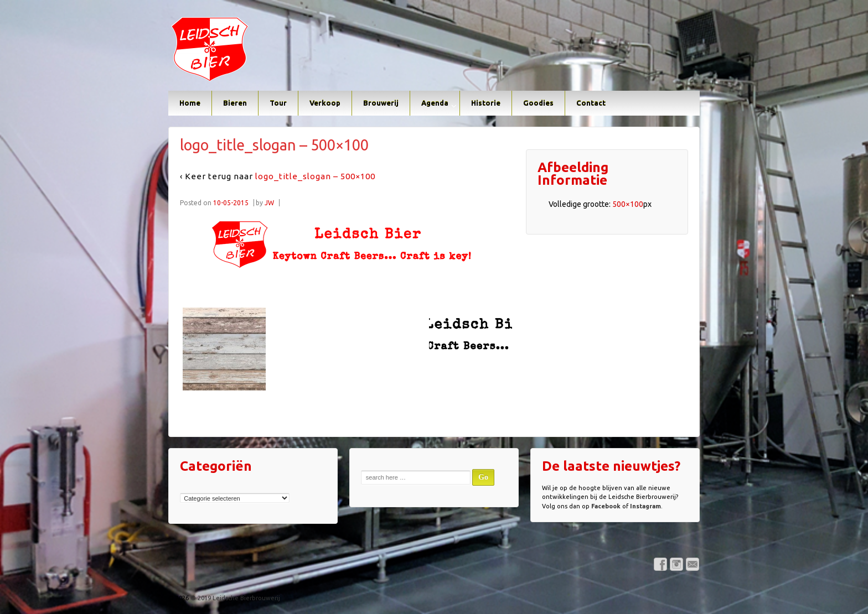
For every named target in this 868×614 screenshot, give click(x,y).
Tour (278, 103)
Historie (486, 103)
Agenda (435, 103)
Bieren (235, 103)
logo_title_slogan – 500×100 (315, 176)
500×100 (628, 204)
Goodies (538, 103)
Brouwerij (381, 103)
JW (269, 203)
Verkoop (325, 103)
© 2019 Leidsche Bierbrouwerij (234, 598)
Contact (591, 103)
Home (190, 103)
